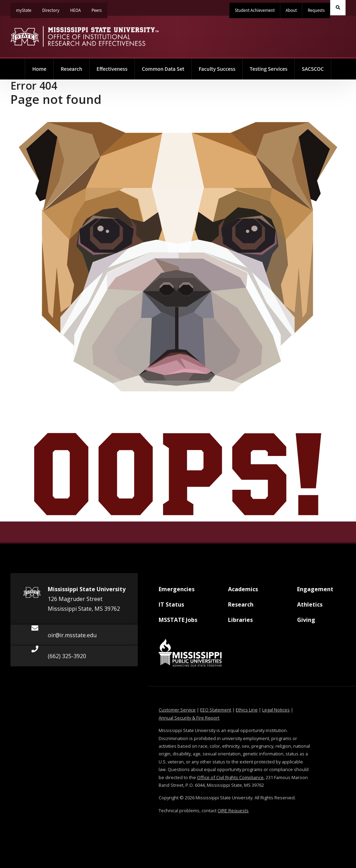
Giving (306, 623)
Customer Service (177, 710)
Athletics (310, 607)
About (291, 10)
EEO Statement (216, 710)
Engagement (315, 592)
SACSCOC (313, 69)
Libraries (240, 623)
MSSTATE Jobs (178, 623)
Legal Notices (276, 710)
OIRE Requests (233, 810)
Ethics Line (247, 710)
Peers (99, 8)
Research (71, 69)
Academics (243, 592)
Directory (54, 8)
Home (43, 66)
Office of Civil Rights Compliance (230, 777)
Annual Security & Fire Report (189, 718)
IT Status (171, 607)
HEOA (78, 8)
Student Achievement (255, 10)
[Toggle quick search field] (338, 8)
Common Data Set (163, 69)
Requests (316, 10)
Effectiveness (112, 69)
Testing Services (268, 69)
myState (26, 8)
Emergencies (177, 592)
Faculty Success (217, 69)
